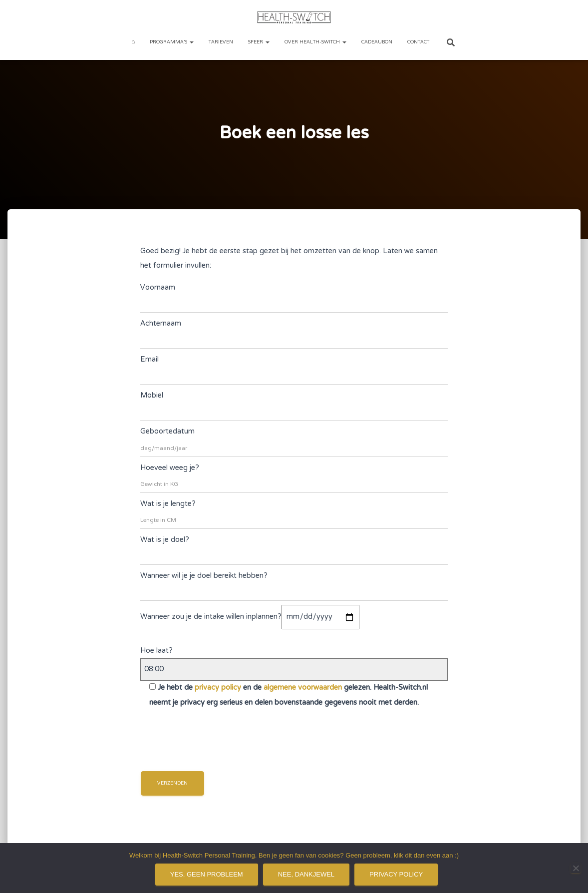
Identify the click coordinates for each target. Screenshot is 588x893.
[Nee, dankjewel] (576, 868)
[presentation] (216, 747)
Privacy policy (396, 874)
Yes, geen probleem (207, 874)
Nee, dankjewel (306, 874)
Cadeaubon (377, 42)
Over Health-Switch (315, 42)
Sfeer (259, 42)
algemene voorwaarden (303, 688)
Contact (418, 42)
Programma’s (172, 42)
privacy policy (218, 688)
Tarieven (221, 42)
